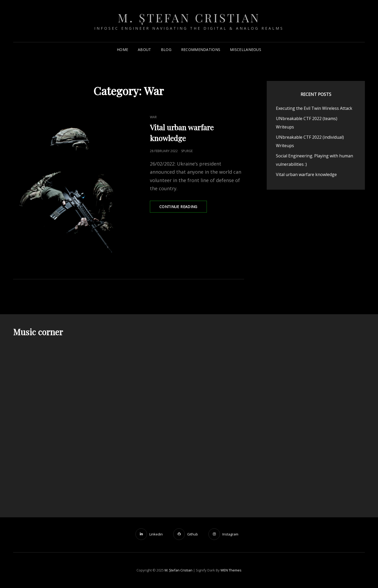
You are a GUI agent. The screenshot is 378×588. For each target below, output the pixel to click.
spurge (187, 151)
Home (122, 50)
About (144, 50)
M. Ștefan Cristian (189, 17)
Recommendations (201, 50)
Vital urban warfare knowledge (306, 174)
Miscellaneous (246, 50)
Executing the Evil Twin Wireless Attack (314, 108)
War (153, 117)
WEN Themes (231, 570)
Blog (166, 50)
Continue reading (183, 208)
